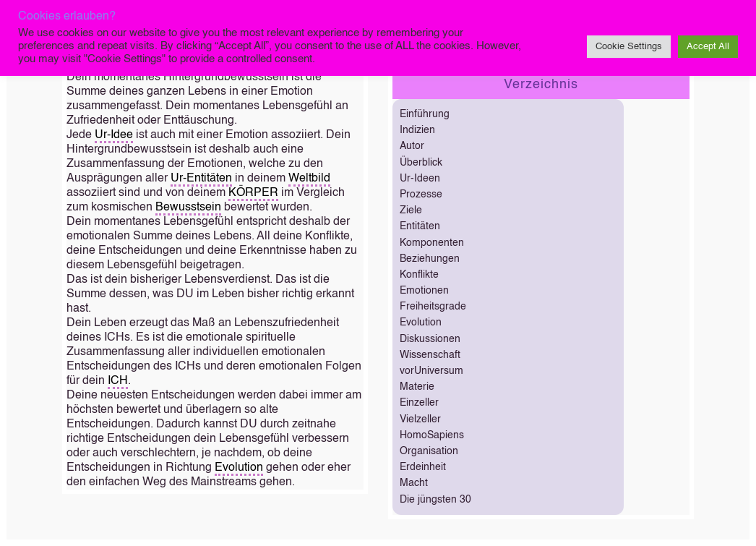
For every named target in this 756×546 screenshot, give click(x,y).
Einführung (425, 114)
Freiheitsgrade (433, 307)
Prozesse (421, 195)
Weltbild (309, 179)
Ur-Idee (114, 135)
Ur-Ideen (420, 179)
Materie (417, 387)
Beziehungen (430, 259)
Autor (412, 146)
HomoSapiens (432, 435)
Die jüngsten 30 (435, 500)
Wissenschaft (430, 355)
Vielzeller (420, 419)
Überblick (421, 163)
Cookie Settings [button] (629, 47)
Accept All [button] (708, 47)
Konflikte (419, 275)
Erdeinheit (423, 467)
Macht (414, 483)
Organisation (429, 451)
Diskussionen (430, 339)
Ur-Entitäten (201, 179)
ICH (118, 381)
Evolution (239, 468)
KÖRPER (253, 193)
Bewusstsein (188, 208)
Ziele (411, 210)
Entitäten (420, 226)
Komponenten (432, 243)
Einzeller (419, 403)
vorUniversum (431, 371)
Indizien (417, 130)
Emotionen (424, 291)
